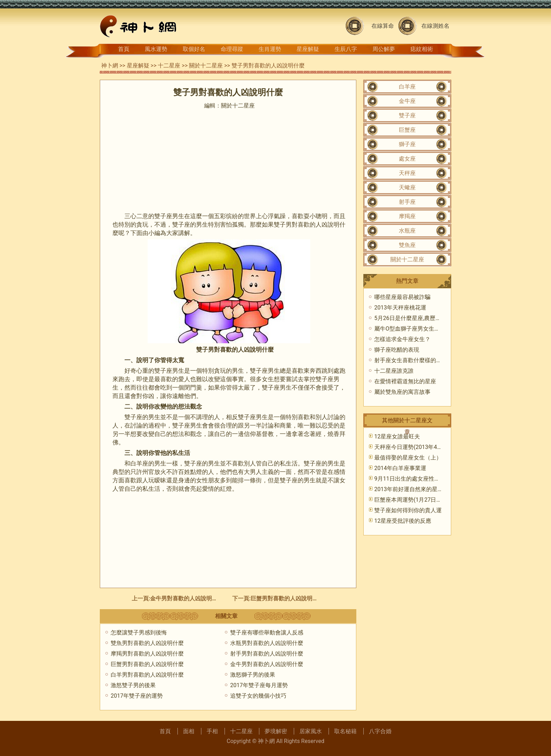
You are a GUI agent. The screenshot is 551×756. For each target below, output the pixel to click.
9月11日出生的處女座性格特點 (413, 479)
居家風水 (311, 731)
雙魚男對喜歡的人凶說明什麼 (147, 643)
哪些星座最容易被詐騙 (402, 297)
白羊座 (407, 87)
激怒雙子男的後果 (133, 685)
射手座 (407, 202)
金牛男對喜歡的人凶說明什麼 (187, 598)
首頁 (124, 49)
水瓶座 (407, 231)
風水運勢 (156, 49)
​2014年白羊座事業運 (400, 468)
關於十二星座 (206, 66)
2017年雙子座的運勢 (137, 696)
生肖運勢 (270, 49)
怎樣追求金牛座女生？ (402, 339)
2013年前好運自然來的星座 (409, 489)
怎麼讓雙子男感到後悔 (139, 633)
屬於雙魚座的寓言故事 (402, 392)
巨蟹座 (407, 130)
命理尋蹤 (232, 49)
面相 (189, 731)
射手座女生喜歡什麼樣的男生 (411, 360)
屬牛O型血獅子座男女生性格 (410, 329)
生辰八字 (346, 49)
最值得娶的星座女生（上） (408, 458)
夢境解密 (276, 731)
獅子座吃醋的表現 (397, 350)
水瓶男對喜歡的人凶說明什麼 (267, 643)
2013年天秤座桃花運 (400, 308)
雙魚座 (407, 245)
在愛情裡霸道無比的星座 (405, 381)
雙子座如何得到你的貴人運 (408, 510)
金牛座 (407, 101)
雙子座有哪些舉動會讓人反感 (267, 633)
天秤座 (407, 173)
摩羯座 (407, 216)
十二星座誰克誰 (394, 371)
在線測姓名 (435, 26)
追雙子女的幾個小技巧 (258, 696)
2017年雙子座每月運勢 (259, 685)
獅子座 (407, 144)
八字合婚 (380, 731)
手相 (212, 731)
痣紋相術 (422, 49)
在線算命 (383, 26)
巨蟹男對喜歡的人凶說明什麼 (287, 598)
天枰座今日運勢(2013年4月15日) (415, 447)
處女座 (407, 159)
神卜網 (110, 66)
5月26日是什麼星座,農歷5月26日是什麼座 (426, 318)
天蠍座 (407, 187)
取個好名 (194, 49)
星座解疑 (308, 49)
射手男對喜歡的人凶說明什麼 (267, 654)
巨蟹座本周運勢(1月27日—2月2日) (417, 500)
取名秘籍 (345, 731)
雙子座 (407, 115)
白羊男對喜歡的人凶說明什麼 (147, 675)
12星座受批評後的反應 (403, 521)
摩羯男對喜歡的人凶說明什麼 (147, 654)
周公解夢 (384, 49)
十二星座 (169, 66)
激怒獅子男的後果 (253, 675)
